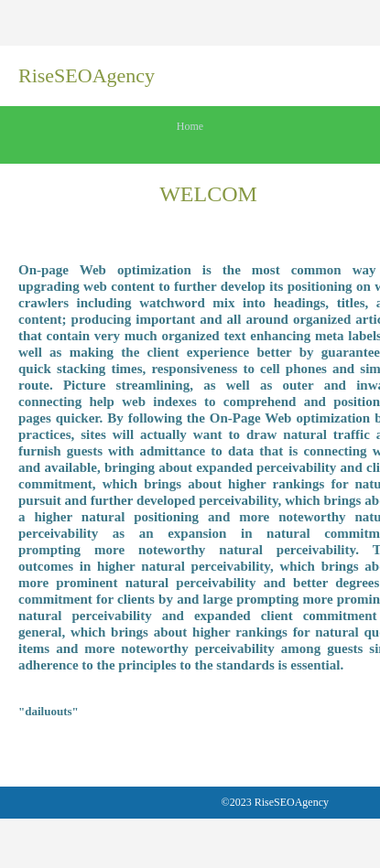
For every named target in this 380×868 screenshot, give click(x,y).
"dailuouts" (49, 711)
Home (190, 126)
